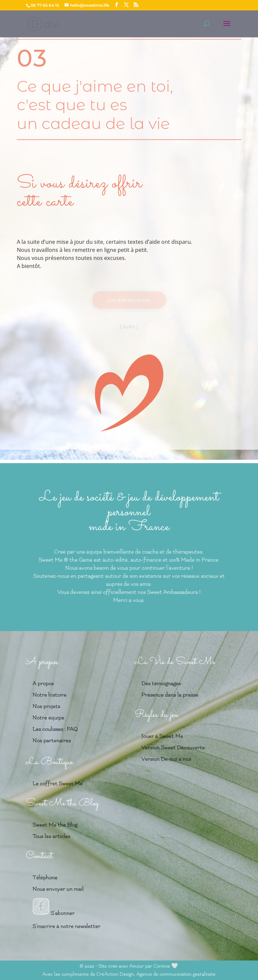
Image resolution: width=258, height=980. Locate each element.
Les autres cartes (129, 300)
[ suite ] (129, 326)
